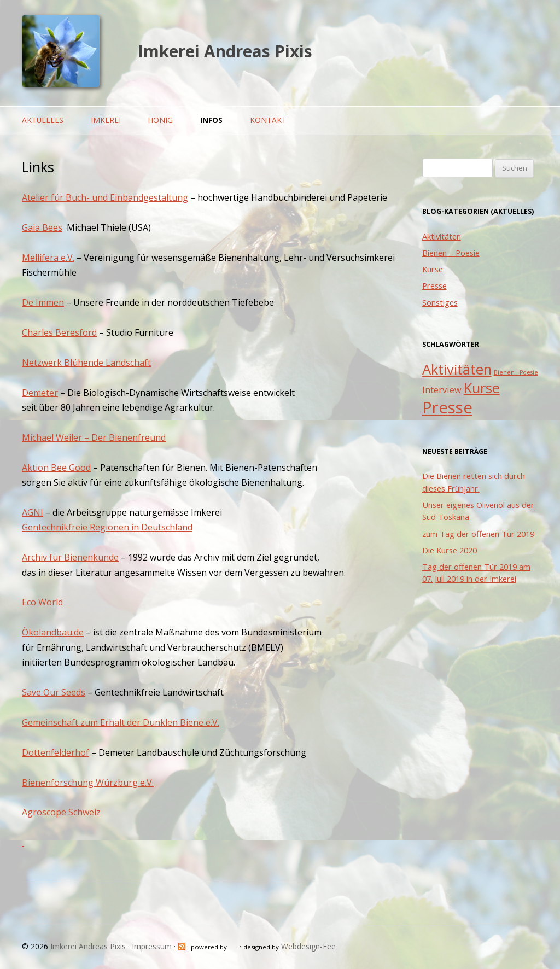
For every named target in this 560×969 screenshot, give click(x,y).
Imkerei (106, 120)
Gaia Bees (42, 227)
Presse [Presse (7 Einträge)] (447, 407)
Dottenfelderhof (56, 752)
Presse (434, 285)
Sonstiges (440, 302)
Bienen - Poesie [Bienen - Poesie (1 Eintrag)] (516, 372)
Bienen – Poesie (451, 253)
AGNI (33, 512)
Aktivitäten (442, 236)
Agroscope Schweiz (61, 812)
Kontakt (268, 120)
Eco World (42, 602)
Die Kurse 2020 (450, 550)
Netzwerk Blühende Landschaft (86, 363)
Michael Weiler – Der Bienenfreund (94, 437)
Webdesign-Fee (308, 946)
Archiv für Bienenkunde (70, 557)
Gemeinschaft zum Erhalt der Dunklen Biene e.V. (121, 722)
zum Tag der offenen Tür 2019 (478, 534)
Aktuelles (43, 120)
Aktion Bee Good (56, 468)
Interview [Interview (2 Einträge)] (442, 390)
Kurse (433, 269)
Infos (211, 120)
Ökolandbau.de (53, 632)
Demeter (40, 393)
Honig (160, 120)
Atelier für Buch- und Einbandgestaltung (105, 197)
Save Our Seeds (54, 692)
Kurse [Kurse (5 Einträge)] (482, 388)
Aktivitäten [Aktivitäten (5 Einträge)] (457, 369)
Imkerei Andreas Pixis (225, 51)
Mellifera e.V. (48, 258)
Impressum (152, 946)
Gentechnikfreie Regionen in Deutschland (107, 527)
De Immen (43, 302)
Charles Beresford (59, 332)
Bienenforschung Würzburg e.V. (88, 783)
